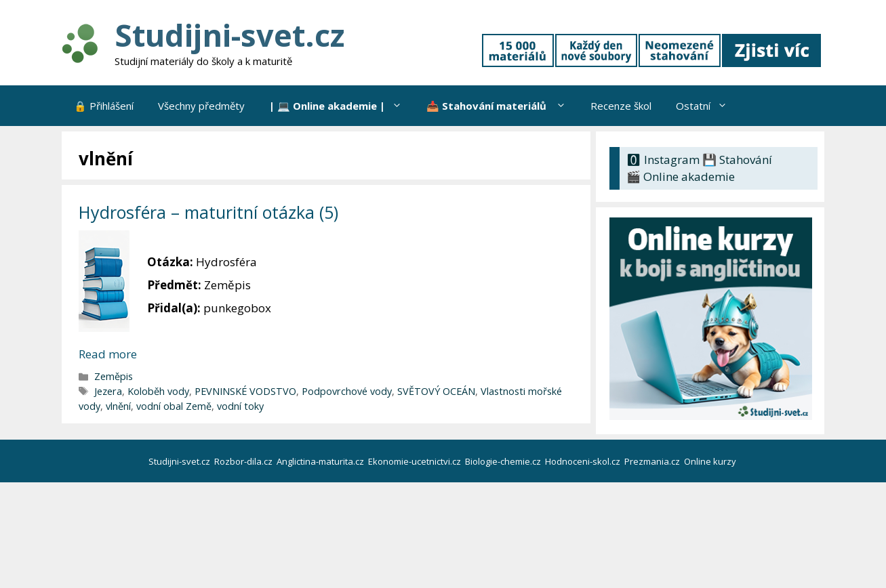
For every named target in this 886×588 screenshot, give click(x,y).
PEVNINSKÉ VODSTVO (245, 391)
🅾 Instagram (663, 160)
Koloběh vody (158, 391)
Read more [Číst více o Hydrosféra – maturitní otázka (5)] (108, 354)
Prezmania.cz (653, 461)
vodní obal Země (174, 406)
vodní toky (240, 406)
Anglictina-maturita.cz (321, 461)
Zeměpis (114, 376)
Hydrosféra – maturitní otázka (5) (208, 212)
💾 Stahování (737, 160)
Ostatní (708, 106)
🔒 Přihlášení (104, 106)
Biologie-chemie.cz (504, 461)
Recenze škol (621, 106)
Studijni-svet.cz (229, 35)
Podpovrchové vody (347, 391)
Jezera (108, 391)
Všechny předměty (201, 106)
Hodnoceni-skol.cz (584, 461)
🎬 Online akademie (681, 176)
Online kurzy (711, 461)
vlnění (118, 406)
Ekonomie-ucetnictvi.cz (416, 461)
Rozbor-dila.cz (244, 461)
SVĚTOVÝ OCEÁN (436, 391)
